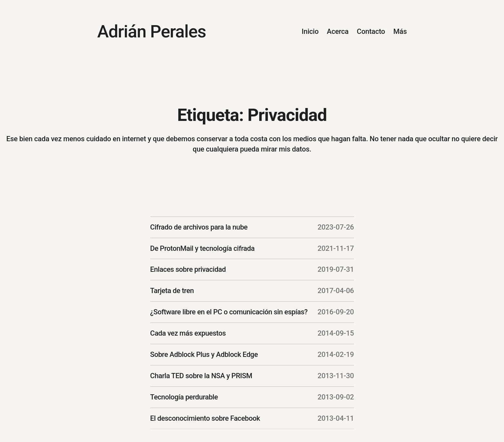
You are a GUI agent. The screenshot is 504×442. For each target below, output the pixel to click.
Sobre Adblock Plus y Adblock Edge (204, 354)
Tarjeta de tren (172, 291)
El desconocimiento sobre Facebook (205, 418)
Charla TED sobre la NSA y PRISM (201, 376)
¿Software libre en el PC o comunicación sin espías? (229, 312)
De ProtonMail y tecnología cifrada (203, 248)
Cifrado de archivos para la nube (199, 227)
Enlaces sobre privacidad (188, 269)
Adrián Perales (152, 31)
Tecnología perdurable (184, 397)
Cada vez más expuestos (188, 333)
